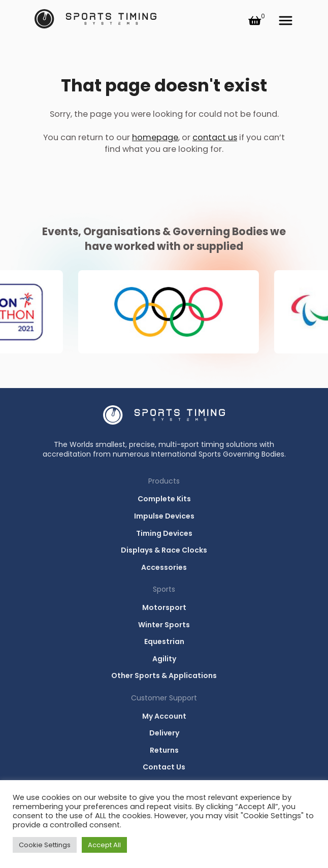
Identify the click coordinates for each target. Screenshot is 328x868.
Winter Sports (164, 625)
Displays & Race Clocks (164, 550)
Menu (285, 20)
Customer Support (164, 698)
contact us (215, 137)
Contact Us (164, 767)
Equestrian (164, 641)
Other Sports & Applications (164, 676)
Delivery (164, 733)
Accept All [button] (104, 845)
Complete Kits (164, 499)
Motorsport (164, 607)
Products (164, 481)
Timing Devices (164, 533)
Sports (164, 589)
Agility (164, 659)
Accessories (164, 567)
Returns (164, 750)
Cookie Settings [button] (45, 845)
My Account (164, 716)
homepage (155, 137)
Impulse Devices (164, 516)
